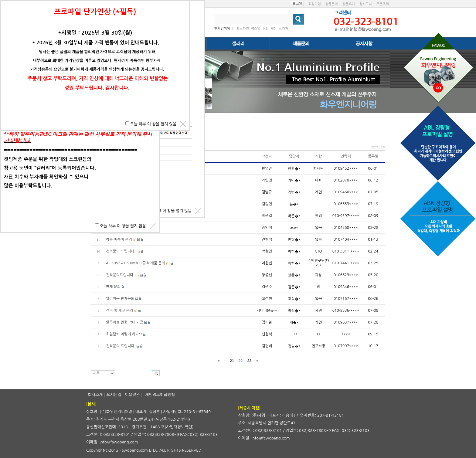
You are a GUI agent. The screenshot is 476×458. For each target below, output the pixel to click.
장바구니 (366, 4)
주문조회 (383, 4)
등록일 (373, 156)
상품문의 (331, 4)
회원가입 (314, 4)
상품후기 (349, 4)
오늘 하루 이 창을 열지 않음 (169, 211)
